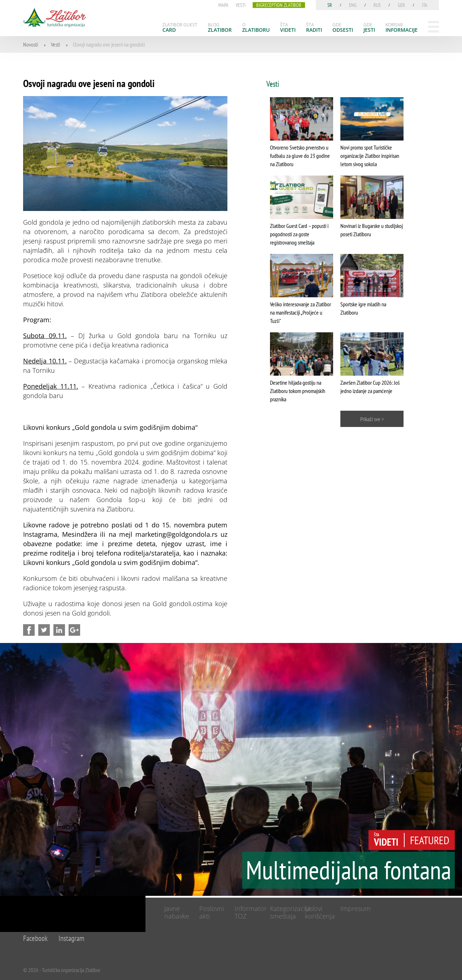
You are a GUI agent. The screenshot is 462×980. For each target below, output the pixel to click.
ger (401, 5)
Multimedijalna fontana (348, 870)
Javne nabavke (177, 912)
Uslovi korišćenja (320, 912)
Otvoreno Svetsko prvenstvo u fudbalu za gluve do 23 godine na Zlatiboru (300, 156)
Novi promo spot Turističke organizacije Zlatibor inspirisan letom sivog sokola (370, 156)
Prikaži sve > (372, 419)
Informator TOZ (251, 912)
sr (330, 5)
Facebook (35, 938)
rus (377, 5)
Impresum (356, 908)
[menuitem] (180, 27)
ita (425, 5)
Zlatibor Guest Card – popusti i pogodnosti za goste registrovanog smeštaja (299, 234)
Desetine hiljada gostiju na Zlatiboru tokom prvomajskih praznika (298, 391)
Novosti (30, 44)
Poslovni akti (212, 912)
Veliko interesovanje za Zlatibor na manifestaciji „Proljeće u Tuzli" (300, 312)
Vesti (55, 44)
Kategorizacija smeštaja (290, 912)
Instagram (71, 938)
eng (353, 5)
